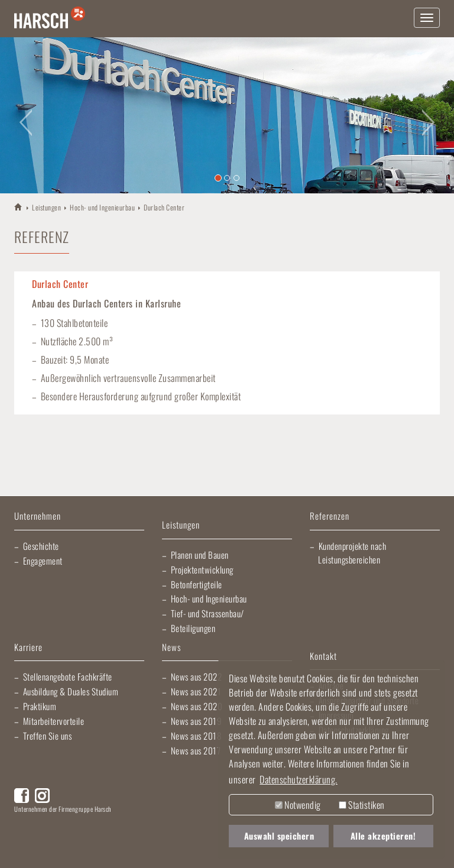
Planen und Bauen (200, 555)
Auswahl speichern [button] (279, 836)
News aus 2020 (197, 706)
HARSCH (19, 207)
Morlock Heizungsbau (79, 850)
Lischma (106, 827)
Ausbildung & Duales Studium (71, 691)
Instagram (42, 796)
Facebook (22, 796)
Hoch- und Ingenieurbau (102, 207)
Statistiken (362, 805)
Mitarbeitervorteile (54, 721)
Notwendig (298, 805)
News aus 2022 (197, 676)
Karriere (28, 648)
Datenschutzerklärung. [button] (299, 779)
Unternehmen (38, 516)
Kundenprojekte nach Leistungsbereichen (352, 553)
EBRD (138, 850)
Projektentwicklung (202, 569)
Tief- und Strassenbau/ (207, 613)
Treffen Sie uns (48, 736)
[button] (23, 115)
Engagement (43, 561)
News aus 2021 (196, 691)
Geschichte (41, 546)
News (171, 648)
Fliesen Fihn (25, 850)
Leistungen (46, 207)
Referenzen (330, 516)
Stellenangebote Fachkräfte (68, 676)
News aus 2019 (197, 721)
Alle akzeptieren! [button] (383, 836)
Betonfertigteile (197, 584)
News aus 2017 (196, 750)
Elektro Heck (174, 827)
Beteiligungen (193, 628)
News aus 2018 (196, 736)
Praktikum (40, 706)
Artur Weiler (41, 827)
